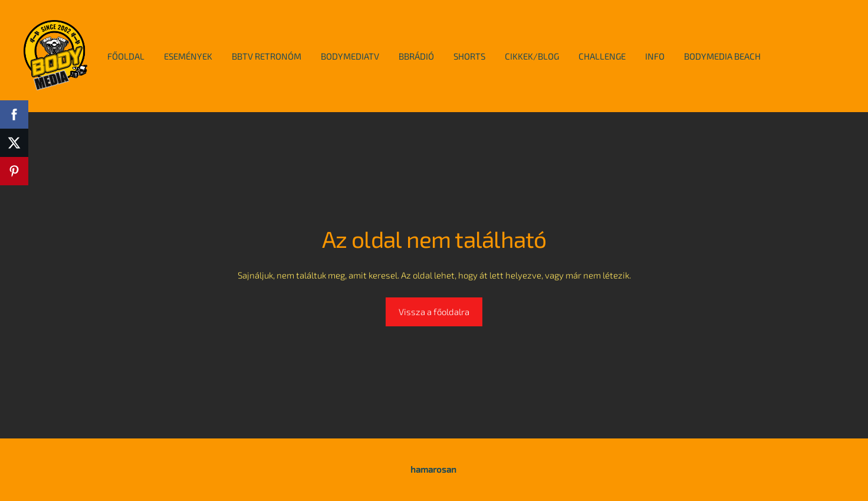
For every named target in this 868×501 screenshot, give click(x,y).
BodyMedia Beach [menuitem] (722, 56)
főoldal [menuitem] (126, 56)
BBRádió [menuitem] (416, 56)
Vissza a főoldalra (434, 312)
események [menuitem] (188, 56)
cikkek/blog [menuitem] (532, 56)
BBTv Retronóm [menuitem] (267, 56)
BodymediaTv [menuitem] (350, 56)
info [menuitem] (655, 56)
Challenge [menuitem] (602, 56)
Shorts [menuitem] (469, 56)
